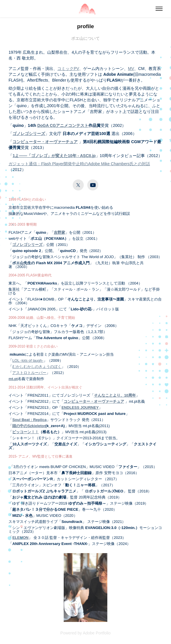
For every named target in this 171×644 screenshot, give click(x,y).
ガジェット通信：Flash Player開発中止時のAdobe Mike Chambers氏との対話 (79, 164)
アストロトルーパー (29, 373)
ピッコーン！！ (25, 432)
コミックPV (68, 69)
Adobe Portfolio (97, 633)
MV (131, 69)
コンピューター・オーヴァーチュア (45, 142)
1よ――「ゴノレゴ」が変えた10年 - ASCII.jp (54, 156)
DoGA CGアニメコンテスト (63, 125)
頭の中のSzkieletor (29, 426)
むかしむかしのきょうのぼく (37, 367)
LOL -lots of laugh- (28, 360)
